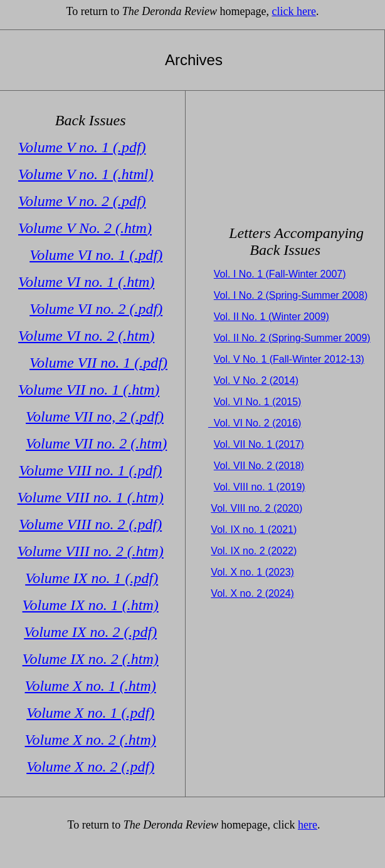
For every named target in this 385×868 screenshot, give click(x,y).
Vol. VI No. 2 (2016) (255, 423)
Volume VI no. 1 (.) (96, 255)
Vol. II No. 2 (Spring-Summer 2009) (292, 338)
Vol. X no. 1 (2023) (252, 572)
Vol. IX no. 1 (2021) (254, 530)
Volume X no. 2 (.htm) (91, 740)
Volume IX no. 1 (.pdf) (92, 578)
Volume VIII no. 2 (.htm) (91, 551)
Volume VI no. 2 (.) (96, 309)
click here (294, 11)
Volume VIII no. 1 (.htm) (91, 497)
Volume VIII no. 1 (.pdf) (90, 470)
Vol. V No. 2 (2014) (256, 380)
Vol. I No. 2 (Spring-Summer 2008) (291, 295)
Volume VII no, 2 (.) (95, 416)
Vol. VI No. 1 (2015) (258, 402)
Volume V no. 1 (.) (82, 147)
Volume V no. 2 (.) (82, 201)
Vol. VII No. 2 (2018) (259, 466)
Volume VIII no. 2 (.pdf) (90, 524)
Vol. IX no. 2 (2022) (254, 551)
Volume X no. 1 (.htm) (91, 686)
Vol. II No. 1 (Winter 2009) (272, 317)
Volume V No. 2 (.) (85, 228)
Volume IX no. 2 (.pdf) (90, 632)
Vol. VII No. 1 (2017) (259, 444)
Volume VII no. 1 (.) (98, 363)
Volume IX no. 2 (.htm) (91, 659)
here (308, 825)
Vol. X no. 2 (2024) (252, 593)
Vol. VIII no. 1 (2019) (260, 487)
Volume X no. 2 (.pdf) (90, 767)
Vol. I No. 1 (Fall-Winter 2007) (280, 274)
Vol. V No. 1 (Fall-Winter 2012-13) (289, 359)
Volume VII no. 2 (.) (96, 443)
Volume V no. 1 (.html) (86, 174)
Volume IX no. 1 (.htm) (91, 605)
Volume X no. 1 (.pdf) (90, 713)
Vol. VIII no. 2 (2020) (256, 508)
